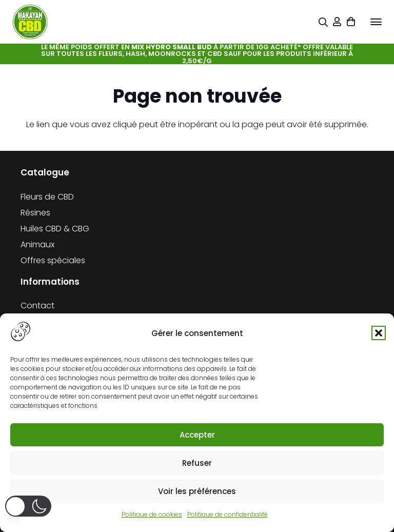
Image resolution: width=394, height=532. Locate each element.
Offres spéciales (53, 260)
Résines (35, 213)
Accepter (197, 435)
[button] (379, 333)
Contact (37, 306)
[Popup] (323, 22)
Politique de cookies (152, 514)
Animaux (37, 244)
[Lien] (337, 22)
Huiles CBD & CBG (55, 229)
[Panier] (351, 22)
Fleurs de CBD (47, 197)
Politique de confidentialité (228, 514)
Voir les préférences (197, 491)
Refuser (197, 463)
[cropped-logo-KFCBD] (30, 22)
